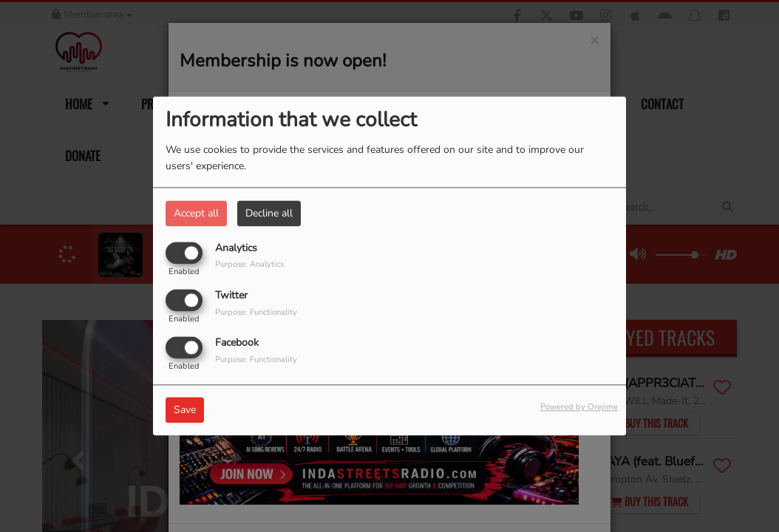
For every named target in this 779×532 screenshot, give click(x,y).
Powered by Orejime (579, 407)
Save (185, 410)
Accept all (196, 213)
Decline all (269, 213)
